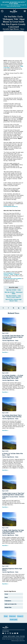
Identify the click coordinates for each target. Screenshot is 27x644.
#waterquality (14, 620)
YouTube (6, 276)
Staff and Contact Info (11, 604)
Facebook (6, 274)
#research (20, 616)
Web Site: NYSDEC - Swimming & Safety (13, 293)
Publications (8, 601)
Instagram (17, 274)
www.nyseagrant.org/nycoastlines (13, 279)
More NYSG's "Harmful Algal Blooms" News (13, 300)
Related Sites (8, 607)
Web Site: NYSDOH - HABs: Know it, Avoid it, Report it (13, 297)
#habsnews (12, 616)
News (6, 597)
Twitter (11, 274)
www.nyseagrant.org (9, 273)
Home (6, 594)
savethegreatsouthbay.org (10, 206)
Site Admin (22, 636)
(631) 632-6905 (6, 631)
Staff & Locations (12, 636)
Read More (5, 352)
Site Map (5, 636)
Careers (18, 636)
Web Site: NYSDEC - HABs (13, 290)
